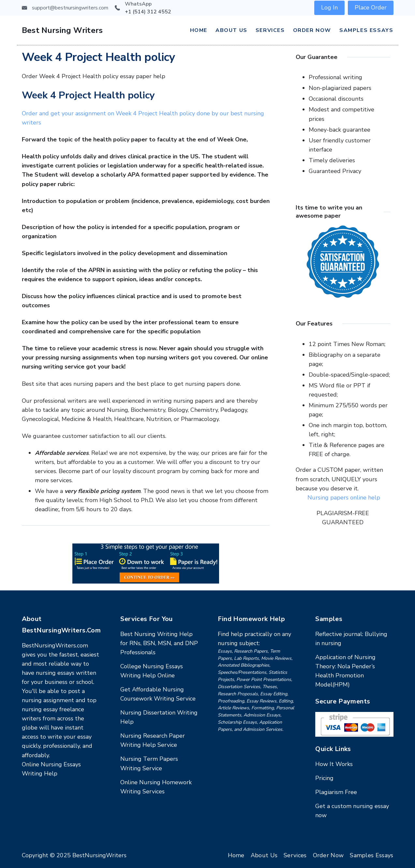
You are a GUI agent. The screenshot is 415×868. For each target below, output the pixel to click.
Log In (329, 7)
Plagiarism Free (336, 792)
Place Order (371, 7)
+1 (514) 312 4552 (148, 12)
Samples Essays (366, 30)
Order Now (312, 30)
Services (270, 30)
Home (199, 30)
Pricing (324, 778)
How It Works (334, 764)
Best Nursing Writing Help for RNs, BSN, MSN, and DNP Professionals (159, 643)
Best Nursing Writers (62, 30)
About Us (231, 30)
